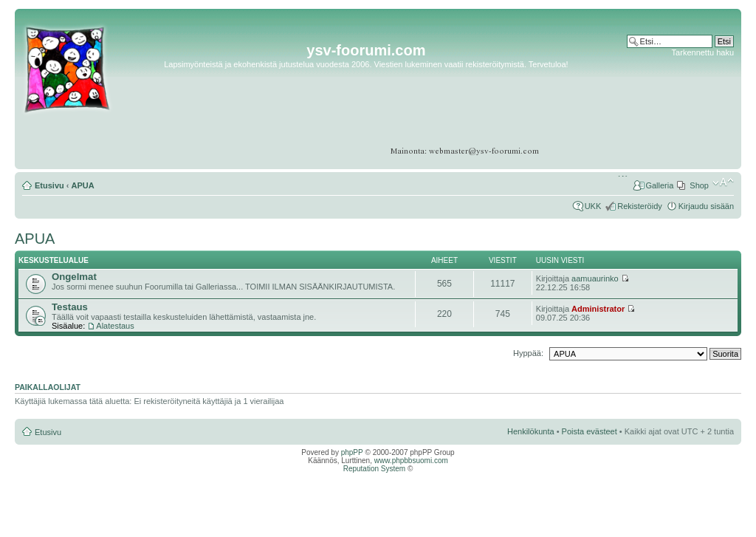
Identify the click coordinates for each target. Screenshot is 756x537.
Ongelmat (74, 277)
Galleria (659, 185)
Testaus (70, 307)
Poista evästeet (590, 431)
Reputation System (375, 469)
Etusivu (49, 185)
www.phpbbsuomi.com (411, 461)
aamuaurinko (595, 278)
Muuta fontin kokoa (723, 182)
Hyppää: (528, 353)
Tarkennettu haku (703, 52)
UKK (593, 206)
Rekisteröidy (640, 206)
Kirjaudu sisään (706, 206)
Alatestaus (115, 326)
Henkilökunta (531, 431)
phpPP (352, 452)
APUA (83, 185)
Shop (699, 185)
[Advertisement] (677, 103)
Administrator (598, 309)
